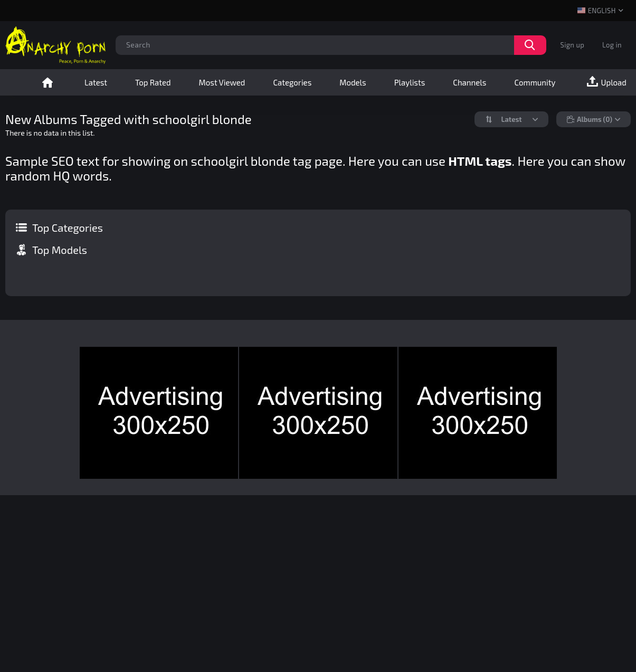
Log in (612, 45)
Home (48, 82)
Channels (469, 82)
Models (353, 82)
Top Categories (68, 228)
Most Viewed (222, 82)
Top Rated (153, 82)
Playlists (410, 82)
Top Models (60, 250)
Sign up (572, 45)
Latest (96, 82)
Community (535, 82)
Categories (292, 82)
